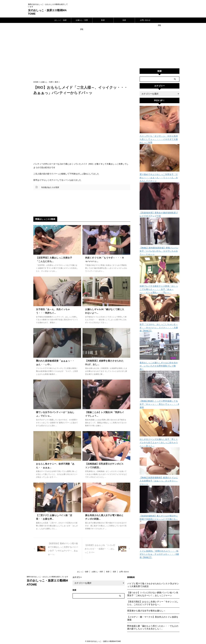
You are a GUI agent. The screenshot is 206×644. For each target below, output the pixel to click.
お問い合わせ (145, 20)
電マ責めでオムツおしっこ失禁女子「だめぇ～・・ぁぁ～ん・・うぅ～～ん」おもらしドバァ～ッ (159, 174)
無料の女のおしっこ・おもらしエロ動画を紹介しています (47, 576)
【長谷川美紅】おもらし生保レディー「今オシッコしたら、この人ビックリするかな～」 (153, 603)
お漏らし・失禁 (82, 20)
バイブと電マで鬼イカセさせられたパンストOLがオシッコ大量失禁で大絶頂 (153, 584)
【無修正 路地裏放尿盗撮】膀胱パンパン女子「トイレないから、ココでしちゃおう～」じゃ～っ (159, 248)
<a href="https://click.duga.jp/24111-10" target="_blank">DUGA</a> (160, 46)
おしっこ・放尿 (60, 20)
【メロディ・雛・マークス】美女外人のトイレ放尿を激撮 (153, 618)
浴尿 (124, 20)
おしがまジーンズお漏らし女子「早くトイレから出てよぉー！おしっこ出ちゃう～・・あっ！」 (159, 430)
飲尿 (103, 20)
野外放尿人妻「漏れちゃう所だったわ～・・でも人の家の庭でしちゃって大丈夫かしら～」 (153, 627)
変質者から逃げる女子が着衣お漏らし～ (146, 610)
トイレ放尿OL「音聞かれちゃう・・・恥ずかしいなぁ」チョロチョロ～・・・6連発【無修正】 (159, 538)
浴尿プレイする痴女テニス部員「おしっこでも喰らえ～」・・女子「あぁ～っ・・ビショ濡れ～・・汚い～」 (159, 286)
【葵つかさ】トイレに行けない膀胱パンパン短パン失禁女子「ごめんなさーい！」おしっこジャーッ (153, 593)
